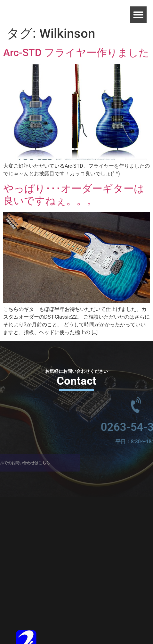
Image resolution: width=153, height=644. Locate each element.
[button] (138, 15)
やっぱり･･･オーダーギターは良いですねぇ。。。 (74, 195)
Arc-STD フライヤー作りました (76, 53)
